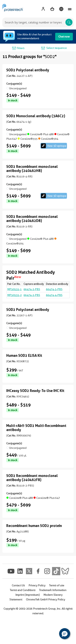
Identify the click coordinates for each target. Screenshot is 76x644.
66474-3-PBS (54, 289)
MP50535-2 (14, 295)
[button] (65, 634)
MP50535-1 (14, 289)
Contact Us (18, 585)
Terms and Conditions (23, 590)
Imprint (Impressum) (27, 595)
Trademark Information (53, 590)
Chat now (64, 37)
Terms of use (57, 585)
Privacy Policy (37, 585)
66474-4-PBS (54, 295)
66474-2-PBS (32, 289)
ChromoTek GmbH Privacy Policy (45, 599)
